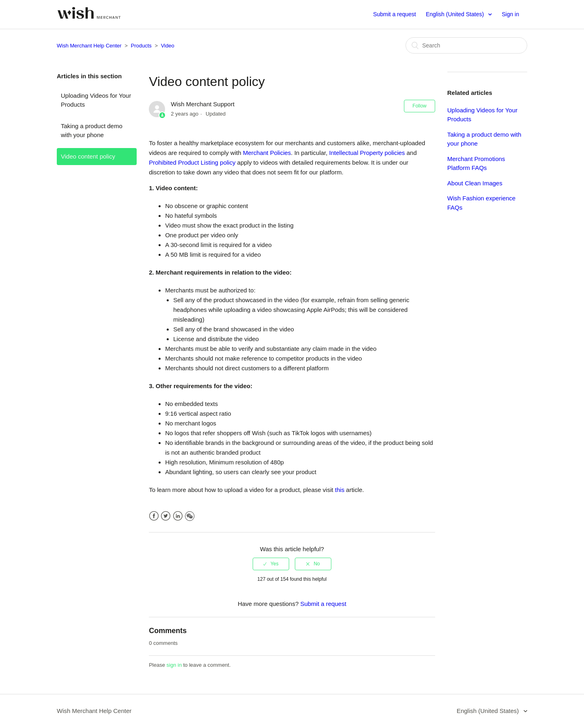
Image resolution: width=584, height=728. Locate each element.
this (340, 490)
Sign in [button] (510, 14)
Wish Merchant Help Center (89, 46)
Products (141, 46)
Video (168, 46)
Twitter (166, 516)
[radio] (271, 564)
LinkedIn (178, 516)
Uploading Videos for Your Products (96, 100)
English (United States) (456, 14)
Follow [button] (420, 106)
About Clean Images (475, 183)
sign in (174, 665)
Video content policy (88, 156)
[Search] (466, 45)
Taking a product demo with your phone (92, 131)
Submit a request (395, 14)
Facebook (154, 516)
